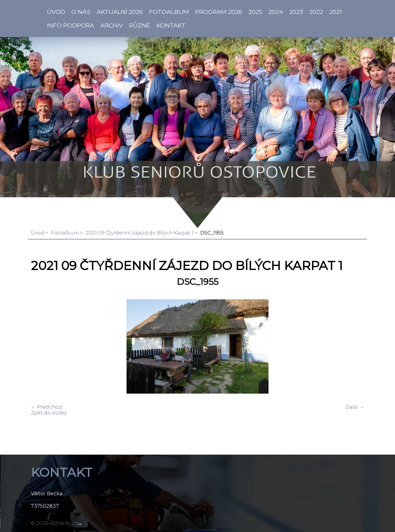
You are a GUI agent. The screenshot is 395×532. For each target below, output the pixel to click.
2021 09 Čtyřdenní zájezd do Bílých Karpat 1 (139, 233)
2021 (336, 12)
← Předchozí (47, 407)
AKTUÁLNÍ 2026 (120, 12)
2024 (276, 12)
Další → (355, 407)
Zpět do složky (49, 413)
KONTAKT (171, 25)
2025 (255, 12)
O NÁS (81, 12)
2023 (296, 12)
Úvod (37, 233)
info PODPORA (71, 25)
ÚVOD (56, 12)
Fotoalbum (169, 12)
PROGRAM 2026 (219, 12)
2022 (316, 12)
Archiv (112, 25)
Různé (140, 25)
